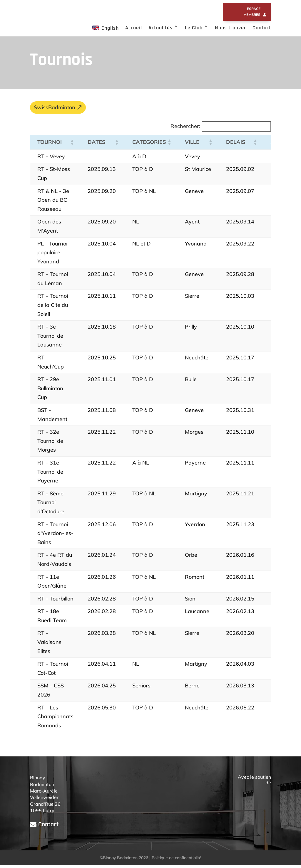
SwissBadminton (55, 110)
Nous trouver (230, 28)
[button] (72, 145)
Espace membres (252, 12)
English (105, 28)
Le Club (194, 28)
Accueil (134, 28)
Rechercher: (185, 129)
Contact (262, 28)
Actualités (160, 28)
